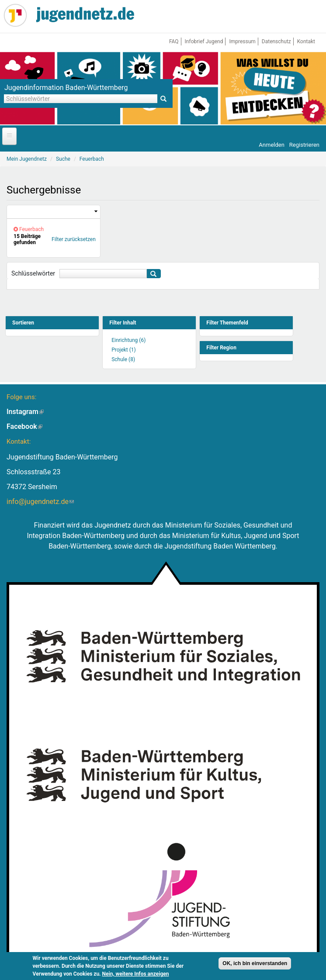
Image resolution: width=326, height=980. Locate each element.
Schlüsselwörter (33, 273)
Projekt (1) (124, 350)
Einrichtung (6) (128, 340)
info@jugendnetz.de (40, 502)
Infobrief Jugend (204, 41)
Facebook (24, 426)
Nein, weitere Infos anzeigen (136, 974)
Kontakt (306, 41)
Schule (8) (123, 359)
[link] (54, 212)
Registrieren (304, 145)
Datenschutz (276, 41)
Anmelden (272, 145)
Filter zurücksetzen (74, 239)
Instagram (25, 412)
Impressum (242, 41)
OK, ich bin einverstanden (255, 963)
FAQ (174, 41)
